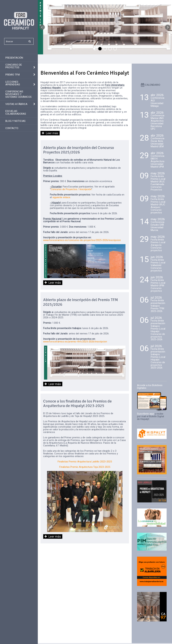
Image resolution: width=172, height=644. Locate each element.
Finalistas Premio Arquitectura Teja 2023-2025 (85, 467)
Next (168, 27)
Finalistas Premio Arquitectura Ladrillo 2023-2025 (85, 462)
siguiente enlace (61, 197)
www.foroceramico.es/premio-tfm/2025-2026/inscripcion (75, 342)
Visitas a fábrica (16, 104)
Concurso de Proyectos (14, 66)
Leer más (52, 133)
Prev (42, 27)
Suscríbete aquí (146, 414)
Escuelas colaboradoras (16, 112)
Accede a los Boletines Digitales (150, 387)
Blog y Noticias (15, 121)
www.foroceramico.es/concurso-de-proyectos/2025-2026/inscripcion (82, 240)
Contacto (12, 128)
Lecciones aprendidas (13, 83)
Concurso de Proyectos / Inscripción (71, 189)
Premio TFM (13, 75)
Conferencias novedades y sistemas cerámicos (18, 94)
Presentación (14, 58)
